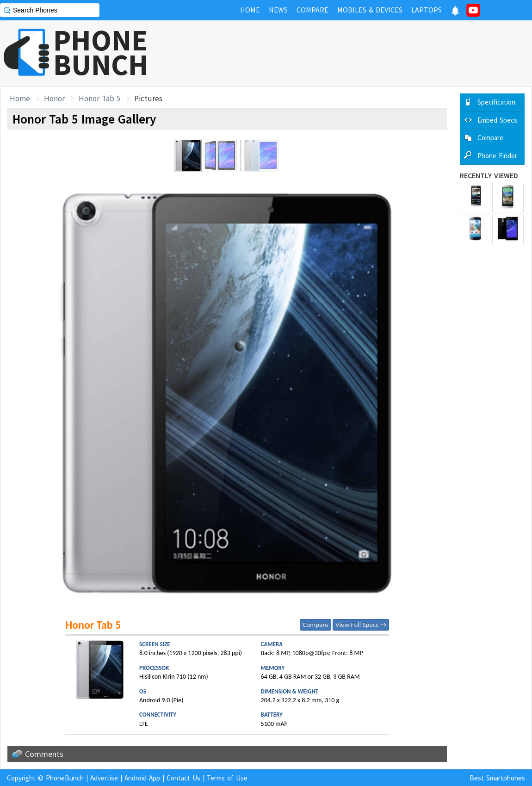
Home (20, 99)
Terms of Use (227, 778)
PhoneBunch (65, 778)
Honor (54, 99)
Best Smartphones (497, 778)
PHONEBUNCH (101, 52)
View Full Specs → (361, 625)
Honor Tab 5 (99, 99)
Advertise (104, 778)
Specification (496, 102)
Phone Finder (497, 156)
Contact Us (183, 778)
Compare (315, 625)
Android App (142, 778)
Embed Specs (497, 120)
